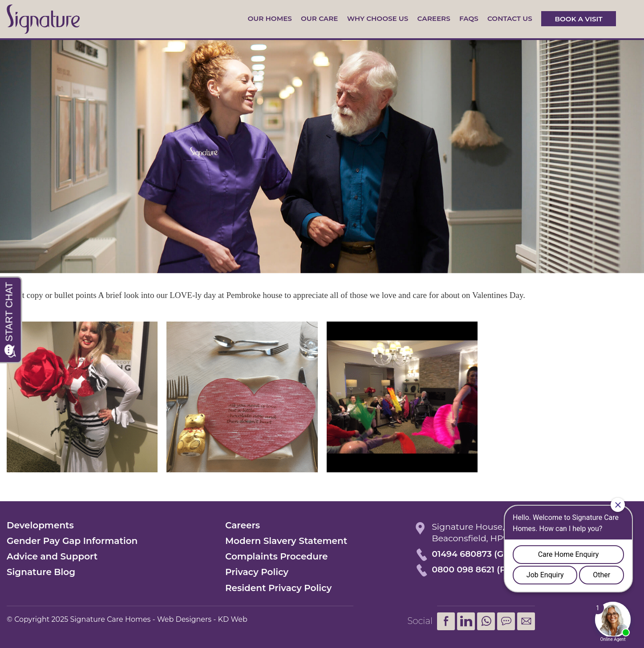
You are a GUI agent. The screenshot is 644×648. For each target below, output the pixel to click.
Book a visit (578, 18)
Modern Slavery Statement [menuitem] (286, 541)
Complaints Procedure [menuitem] (277, 556)
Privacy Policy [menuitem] (257, 572)
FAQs (469, 18)
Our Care (319, 18)
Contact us (510, 18)
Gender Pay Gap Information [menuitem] (72, 541)
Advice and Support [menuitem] (52, 556)
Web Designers (184, 619)
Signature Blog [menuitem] (41, 572)
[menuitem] (486, 621)
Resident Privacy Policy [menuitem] (278, 588)
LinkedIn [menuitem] (466, 621)
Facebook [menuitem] (446, 621)
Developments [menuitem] (40, 525)
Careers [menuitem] (243, 525)
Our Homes (269, 18)
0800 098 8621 (463, 570)
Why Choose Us (378, 18)
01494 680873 (462, 554)
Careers (434, 18)
